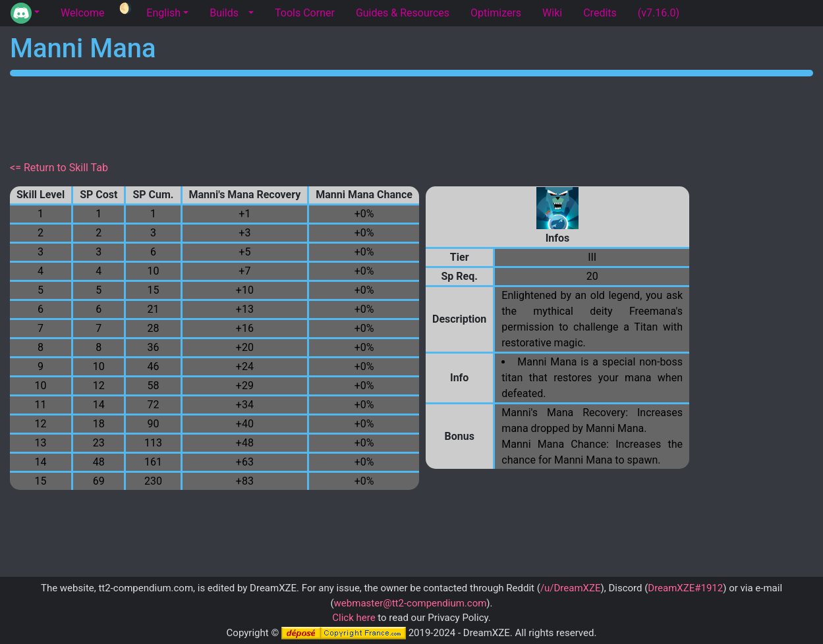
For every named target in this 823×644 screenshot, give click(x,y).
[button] (25, 13)
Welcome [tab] (82, 13)
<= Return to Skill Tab (59, 168)
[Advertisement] (412, 116)
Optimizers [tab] (496, 13)
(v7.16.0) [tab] (659, 13)
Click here (354, 618)
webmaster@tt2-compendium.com (411, 603)
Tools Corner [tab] (305, 13)
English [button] (163, 13)
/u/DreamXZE (571, 588)
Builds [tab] (224, 13)
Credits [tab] (600, 13)
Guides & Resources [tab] (403, 13)
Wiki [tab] (552, 13)
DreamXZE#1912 (685, 588)
